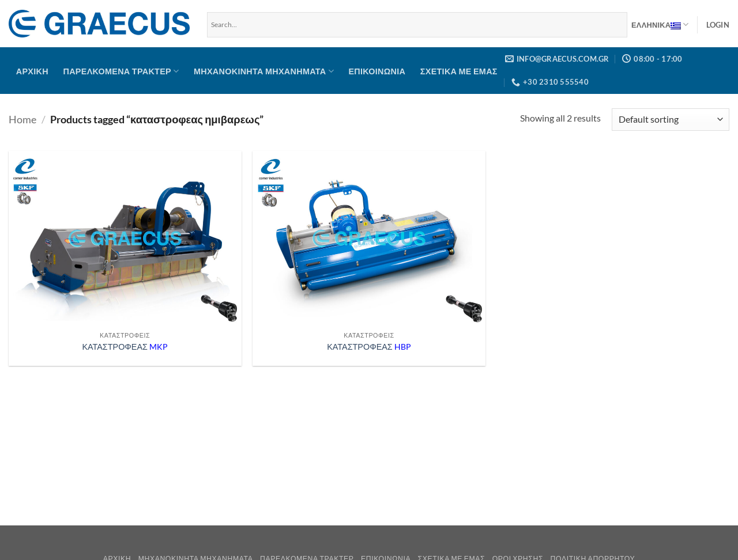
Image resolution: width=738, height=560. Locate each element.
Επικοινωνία (377, 71)
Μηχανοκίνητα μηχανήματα (264, 71)
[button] (718, 25)
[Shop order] (671, 120)
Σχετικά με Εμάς (459, 71)
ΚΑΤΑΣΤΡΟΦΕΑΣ (125, 347)
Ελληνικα (660, 25)
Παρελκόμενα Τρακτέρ (121, 71)
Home (22, 119)
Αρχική (32, 71)
